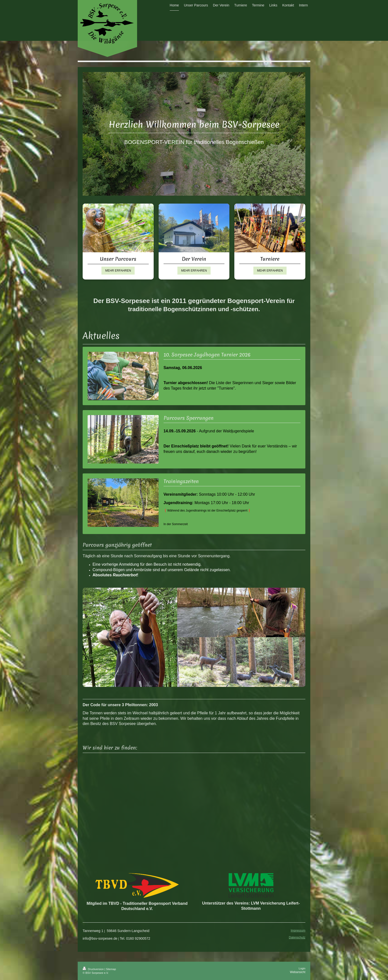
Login (302, 968)
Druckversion (94, 969)
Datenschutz (297, 937)
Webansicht (298, 972)
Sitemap (111, 969)
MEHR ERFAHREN (118, 271)
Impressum (298, 931)
